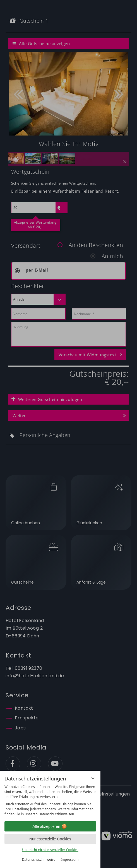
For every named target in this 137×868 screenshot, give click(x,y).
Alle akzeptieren (50, 826)
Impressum (69, 859)
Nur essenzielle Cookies (50, 839)
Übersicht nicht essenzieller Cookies (50, 850)
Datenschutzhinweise (39, 859)
